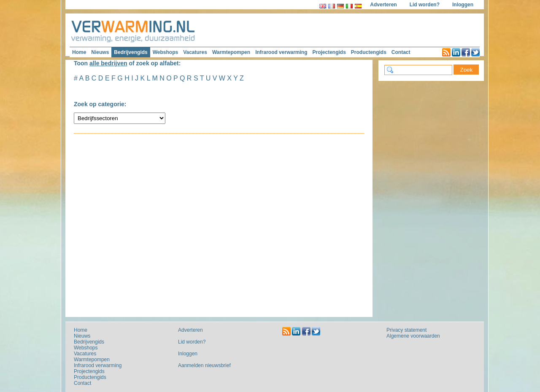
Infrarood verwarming (281, 52)
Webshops (165, 52)
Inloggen (463, 5)
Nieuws (100, 52)
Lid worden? (425, 5)
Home (79, 52)
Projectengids (329, 52)
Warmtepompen (231, 52)
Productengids (369, 52)
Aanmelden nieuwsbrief (204, 365)
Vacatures (195, 52)
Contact (401, 52)
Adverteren (383, 5)
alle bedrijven (108, 63)
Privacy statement (406, 330)
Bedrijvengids (131, 52)
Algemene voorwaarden (413, 336)
